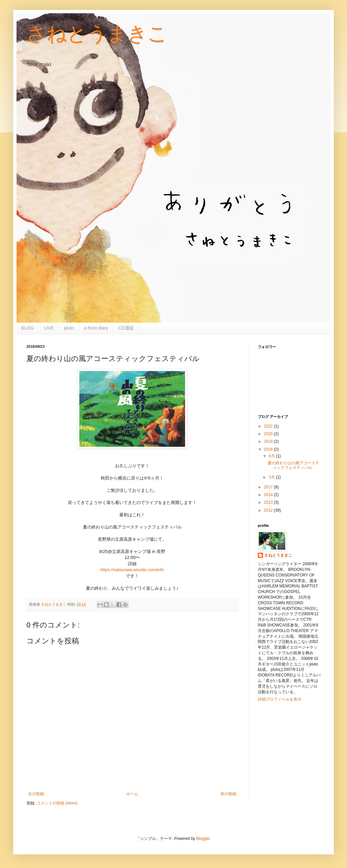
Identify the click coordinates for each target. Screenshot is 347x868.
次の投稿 (36, 794)
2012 (269, 510)
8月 (272, 456)
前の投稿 (228, 794)
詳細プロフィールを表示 (280, 699)
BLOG (28, 328)
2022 (269, 426)
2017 (269, 487)
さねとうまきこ (97, 34)
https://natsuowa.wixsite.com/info (132, 570)
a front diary (96, 328)
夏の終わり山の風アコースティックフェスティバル (293, 465)
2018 (269, 449)
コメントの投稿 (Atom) (57, 803)
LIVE (49, 328)
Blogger (203, 839)
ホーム (132, 794)
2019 (269, 441)
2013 (269, 502)
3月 (272, 477)
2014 (269, 495)
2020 (269, 434)
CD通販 (126, 328)
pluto (69, 328)
